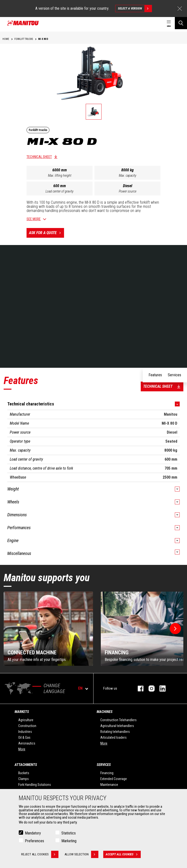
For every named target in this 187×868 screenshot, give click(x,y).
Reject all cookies (40, 854)
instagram (149, 688)
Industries (25, 732)
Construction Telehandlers (118, 720)
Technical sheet (39, 157)
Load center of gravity (60, 191)
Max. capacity (128, 175)
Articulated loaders (113, 737)
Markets (22, 712)
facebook (138, 688)
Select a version (135, 9)
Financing (107, 773)
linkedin (160, 688)
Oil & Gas (24, 737)
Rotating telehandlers (115, 732)
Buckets (24, 773)
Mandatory (33, 833)
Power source (128, 191)
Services (104, 765)
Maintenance (109, 785)
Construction (27, 726)
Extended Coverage (114, 779)
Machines (105, 712)
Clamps (23, 779)
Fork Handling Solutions (35, 785)
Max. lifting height (60, 175)
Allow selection (81, 854)
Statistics (69, 833)
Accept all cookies (123, 854)
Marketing (69, 841)
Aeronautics (27, 743)
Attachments (26, 765)
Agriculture (26, 720)
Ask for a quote (47, 233)
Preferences (34, 841)
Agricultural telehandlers (117, 726)
